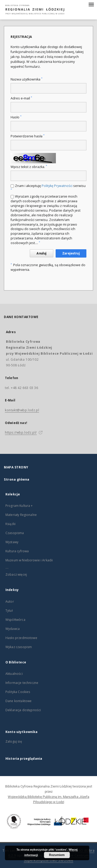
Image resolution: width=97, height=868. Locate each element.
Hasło (16, 117)
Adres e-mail (21, 98)
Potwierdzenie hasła (28, 136)
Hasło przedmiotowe (21, 638)
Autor (10, 601)
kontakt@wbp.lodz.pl (22, 410)
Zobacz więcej (16, 574)
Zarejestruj (71, 253)
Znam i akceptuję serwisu (48, 187)
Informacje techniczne (22, 683)
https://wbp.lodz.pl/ (21, 432)
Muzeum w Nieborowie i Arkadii (29, 560)
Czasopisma (15, 533)
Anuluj (41, 253)
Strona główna (17, 479)
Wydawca (13, 629)
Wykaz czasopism (19, 647)
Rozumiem (57, 855)
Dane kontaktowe (18, 701)
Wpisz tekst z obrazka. (29, 167)
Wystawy (12, 542)
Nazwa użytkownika (27, 79)
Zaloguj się (14, 741)
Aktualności (14, 674)
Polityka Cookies (18, 692)
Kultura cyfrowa (17, 551)
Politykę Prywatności (57, 186)
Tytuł (9, 611)
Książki (10, 524)
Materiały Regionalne (21, 515)
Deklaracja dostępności (23, 710)
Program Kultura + (19, 506)
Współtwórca (15, 620)
